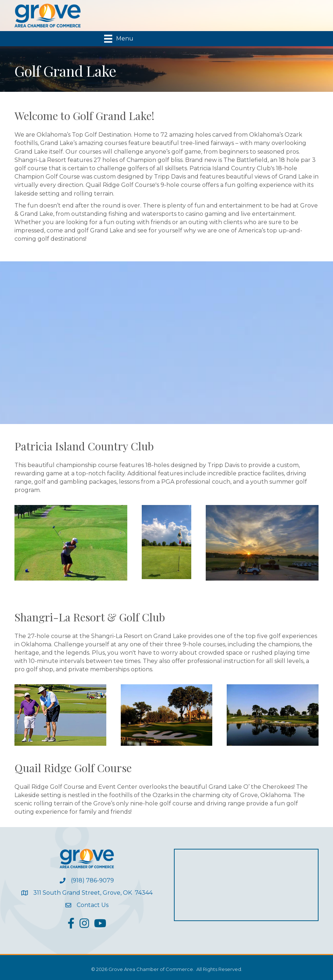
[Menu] (119, 39)
